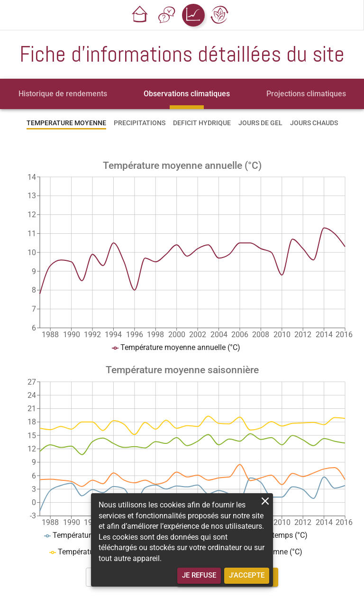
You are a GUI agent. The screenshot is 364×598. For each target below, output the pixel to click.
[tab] (63, 94)
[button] (140, 15)
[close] (265, 501)
